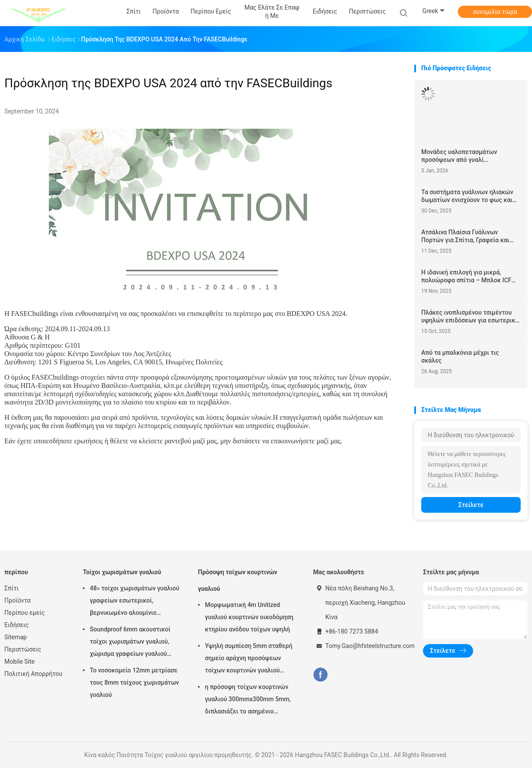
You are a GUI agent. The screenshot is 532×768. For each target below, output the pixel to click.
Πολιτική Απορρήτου (33, 674)
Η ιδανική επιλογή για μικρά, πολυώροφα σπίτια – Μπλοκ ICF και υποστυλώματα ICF (466, 276)
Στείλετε (471, 505)
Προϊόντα (17, 600)
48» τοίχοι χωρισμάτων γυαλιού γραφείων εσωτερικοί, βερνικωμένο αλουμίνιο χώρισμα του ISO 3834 (135, 602)
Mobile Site (20, 662)
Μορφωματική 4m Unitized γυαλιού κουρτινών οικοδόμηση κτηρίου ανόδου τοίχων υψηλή (249, 617)
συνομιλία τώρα (495, 12)
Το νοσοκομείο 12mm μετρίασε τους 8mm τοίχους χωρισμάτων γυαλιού (135, 682)
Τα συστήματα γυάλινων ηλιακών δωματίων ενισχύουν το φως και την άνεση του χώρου (467, 196)
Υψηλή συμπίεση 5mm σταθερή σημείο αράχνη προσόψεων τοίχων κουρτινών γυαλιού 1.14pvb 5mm (249, 659)
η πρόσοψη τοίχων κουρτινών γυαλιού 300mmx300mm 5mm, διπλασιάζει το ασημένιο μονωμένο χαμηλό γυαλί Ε (248, 700)
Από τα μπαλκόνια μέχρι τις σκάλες (460, 357)
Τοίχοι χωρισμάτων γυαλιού (122, 572)
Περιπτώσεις (23, 649)
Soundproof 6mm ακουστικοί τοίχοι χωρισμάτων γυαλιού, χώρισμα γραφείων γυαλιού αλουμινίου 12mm (130, 643)
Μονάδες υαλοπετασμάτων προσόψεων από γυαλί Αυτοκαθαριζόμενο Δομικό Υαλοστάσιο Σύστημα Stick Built (465, 156)
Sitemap (15, 637)
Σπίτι (12, 588)
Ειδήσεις (17, 625)
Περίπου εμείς (25, 613)
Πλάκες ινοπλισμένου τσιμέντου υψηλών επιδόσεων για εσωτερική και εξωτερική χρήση (470, 317)
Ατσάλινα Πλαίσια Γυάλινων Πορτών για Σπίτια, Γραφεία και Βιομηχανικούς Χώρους (465, 236)
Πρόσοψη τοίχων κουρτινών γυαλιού (238, 580)
